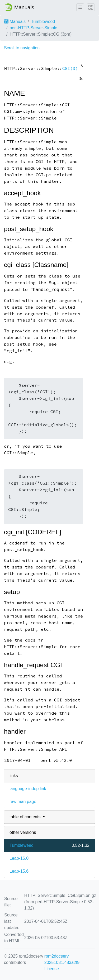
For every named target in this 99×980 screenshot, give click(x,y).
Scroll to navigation (22, 48)
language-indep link (28, 789)
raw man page (23, 802)
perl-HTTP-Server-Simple (33, 28)
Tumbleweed (43, 21)
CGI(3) (70, 68)
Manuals (15, 21)
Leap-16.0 (19, 858)
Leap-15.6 (19, 871)
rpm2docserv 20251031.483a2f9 (62, 959)
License (52, 969)
